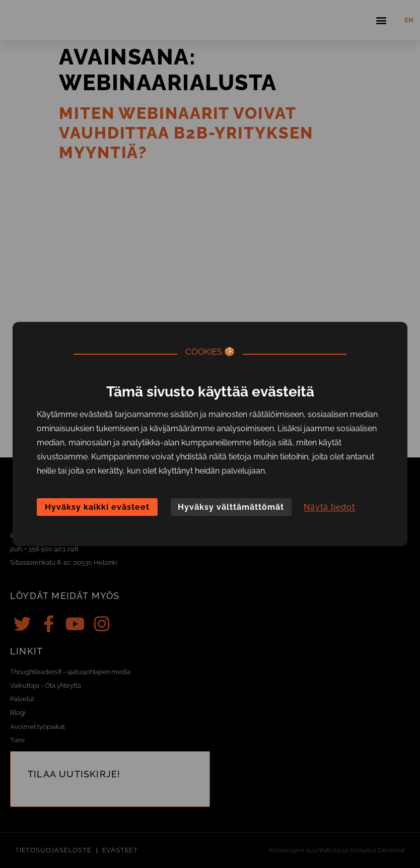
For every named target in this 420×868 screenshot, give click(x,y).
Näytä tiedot (329, 507)
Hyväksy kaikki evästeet (97, 507)
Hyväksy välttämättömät (231, 507)
